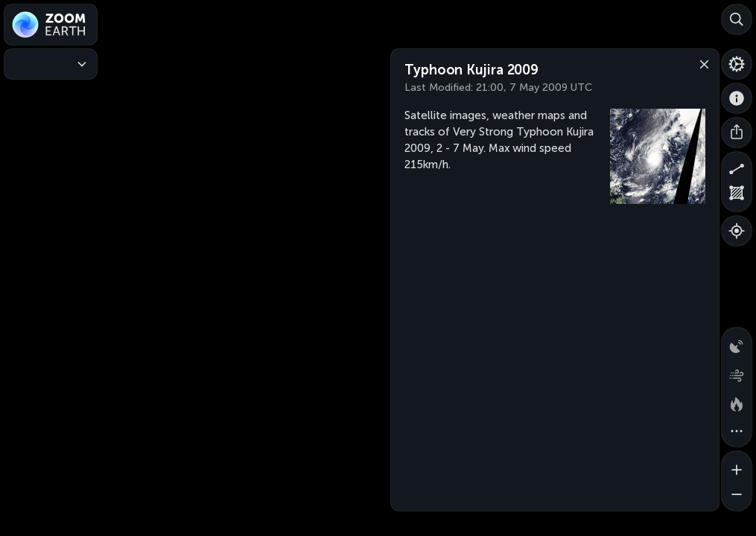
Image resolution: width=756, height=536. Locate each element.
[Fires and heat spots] (737, 402)
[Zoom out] (737, 496)
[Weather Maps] (51, 64)
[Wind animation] (737, 372)
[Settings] (737, 64)
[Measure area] (737, 197)
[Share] (737, 133)
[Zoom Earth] (51, 25)
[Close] (701, 63)
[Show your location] (737, 231)
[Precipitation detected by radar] (737, 342)
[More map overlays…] (737, 432)
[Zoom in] (737, 466)
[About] (737, 98)
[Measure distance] (737, 167)
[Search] (737, 19)
